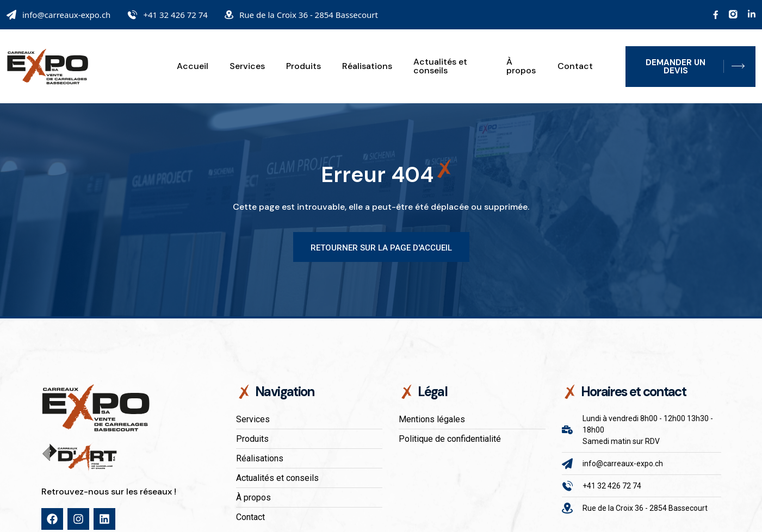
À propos (521, 66)
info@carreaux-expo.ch (66, 15)
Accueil (193, 66)
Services (247, 66)
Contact (575, 66)
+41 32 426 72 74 (175, 15)
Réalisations (367, 66)
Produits (303, 66)
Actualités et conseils (440, 66)
